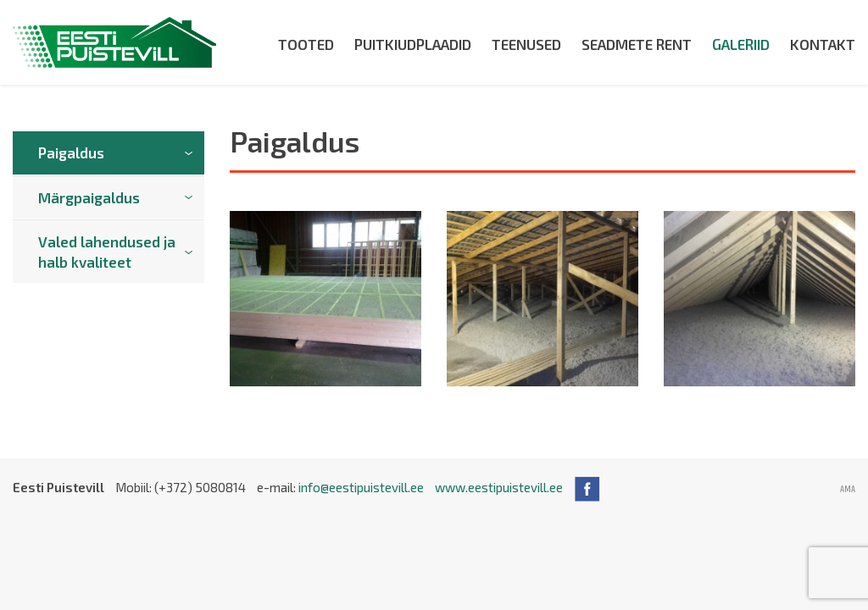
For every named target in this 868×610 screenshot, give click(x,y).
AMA (848, 490)
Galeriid (741, 44)
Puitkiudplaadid (413, 44)
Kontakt (823, 44)
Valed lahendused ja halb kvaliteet (107, 252)
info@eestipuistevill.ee (361, 487)
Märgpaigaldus (89, 197)
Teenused (526, 44)
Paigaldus (71, 152)
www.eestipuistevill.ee (499, 487)
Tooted (306, 44)
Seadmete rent (637, 44)
